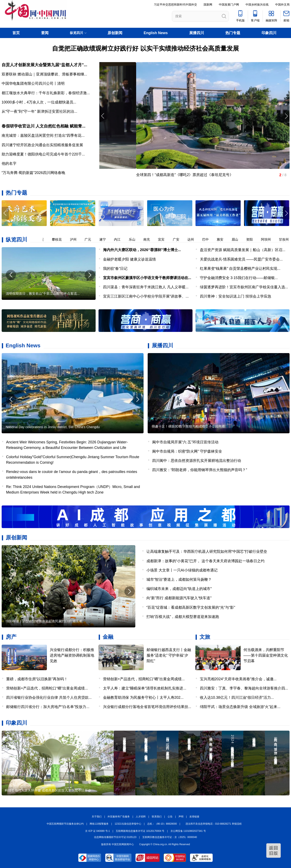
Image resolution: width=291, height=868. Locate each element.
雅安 (223, 239)
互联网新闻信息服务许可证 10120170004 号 (140, 831)
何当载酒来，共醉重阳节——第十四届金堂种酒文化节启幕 (266, 655)
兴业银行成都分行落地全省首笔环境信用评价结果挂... (147, 707)
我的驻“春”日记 (115, 269)
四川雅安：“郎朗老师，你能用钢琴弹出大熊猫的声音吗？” (200, 470)
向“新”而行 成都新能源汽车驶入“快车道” (179, 598)
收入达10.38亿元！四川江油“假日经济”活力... (237, 698)
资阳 (252, 239)
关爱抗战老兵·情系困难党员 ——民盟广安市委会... (241, 259)
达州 (193, 239)
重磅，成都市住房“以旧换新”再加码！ (37, 679)
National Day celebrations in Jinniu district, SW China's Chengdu (53, 427)
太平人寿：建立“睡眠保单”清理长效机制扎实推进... (145, 688)
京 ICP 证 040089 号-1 (97, 831)
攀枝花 (59, 239)
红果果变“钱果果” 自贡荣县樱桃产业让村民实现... (240, 269)
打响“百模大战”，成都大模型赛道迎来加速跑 (183, 617)
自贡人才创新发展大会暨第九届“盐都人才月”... (45, 65)
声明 (181, 817)
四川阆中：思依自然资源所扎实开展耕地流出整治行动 (197, 461)
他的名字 (9, 163)
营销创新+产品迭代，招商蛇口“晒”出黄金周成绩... (47, 688)
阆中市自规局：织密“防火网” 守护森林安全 (187, 451)
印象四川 (269, 33)
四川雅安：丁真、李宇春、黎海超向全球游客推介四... (244, 688)
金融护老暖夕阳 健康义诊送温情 (129, 259)
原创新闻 (115, 33)
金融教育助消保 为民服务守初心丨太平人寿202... (143, 698)
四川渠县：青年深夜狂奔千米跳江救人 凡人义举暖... (146, 287)
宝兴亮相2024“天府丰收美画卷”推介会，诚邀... (238, 679)
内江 (120, 239)
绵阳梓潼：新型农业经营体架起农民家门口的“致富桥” (45, 621)
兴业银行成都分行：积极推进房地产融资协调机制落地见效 (72, 655)
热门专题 (233, 33)
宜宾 (164, 239)
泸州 (76, 239)
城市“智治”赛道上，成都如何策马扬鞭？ (179, 579)
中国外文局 (282, 5)
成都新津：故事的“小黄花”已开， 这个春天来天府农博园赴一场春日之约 (206, 561)
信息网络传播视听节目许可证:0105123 (115, 837)
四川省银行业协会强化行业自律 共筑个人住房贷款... (49, 698)
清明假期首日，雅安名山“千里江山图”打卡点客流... (43, 294)
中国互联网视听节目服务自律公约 (65, 824)
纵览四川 (16, 240)
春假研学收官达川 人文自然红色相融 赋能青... (44, 126)
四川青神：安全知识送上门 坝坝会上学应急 (236, 296)
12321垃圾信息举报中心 (128, 824)
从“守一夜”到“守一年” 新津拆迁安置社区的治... (39, 111)
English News (156, 33)
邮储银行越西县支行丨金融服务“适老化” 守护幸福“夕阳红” (169, 655)
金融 (108, 637)
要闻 (45, 33)
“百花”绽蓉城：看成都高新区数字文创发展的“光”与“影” (191, 607)
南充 (149, 239)
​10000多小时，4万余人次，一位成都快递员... (39, 102)
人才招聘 (141, 817)
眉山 (238, 239)
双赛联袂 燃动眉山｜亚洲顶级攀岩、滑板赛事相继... (44, 74)
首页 (16, 33)
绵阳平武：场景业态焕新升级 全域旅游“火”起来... (240, 707)
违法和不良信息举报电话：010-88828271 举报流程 (214, 824)
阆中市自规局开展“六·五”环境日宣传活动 (185, 442)
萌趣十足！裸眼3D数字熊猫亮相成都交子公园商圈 (188, 426)
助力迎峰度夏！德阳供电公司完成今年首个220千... (43, 154)
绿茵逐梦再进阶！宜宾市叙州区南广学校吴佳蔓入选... (244, 287)
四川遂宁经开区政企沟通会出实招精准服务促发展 (42, 145)
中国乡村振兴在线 (257, 5)
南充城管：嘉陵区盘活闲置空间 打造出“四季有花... (43, 136)
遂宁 (105, 239)
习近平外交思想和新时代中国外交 (175, 5)
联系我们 (157, 817)
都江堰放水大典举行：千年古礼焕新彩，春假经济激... (46, 93)
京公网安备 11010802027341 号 (188, 831)
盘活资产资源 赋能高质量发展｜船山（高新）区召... (243, 250)
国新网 (208, 5)
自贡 (43, 239)
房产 (11, 637)
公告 (170, 817)
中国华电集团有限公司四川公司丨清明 (33, 83)
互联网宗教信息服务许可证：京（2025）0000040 (170, 837)
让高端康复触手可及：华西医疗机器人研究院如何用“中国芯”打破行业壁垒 (207, 552)
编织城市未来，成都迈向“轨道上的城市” (179, 589)
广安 (179, 239)
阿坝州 (269, 239)
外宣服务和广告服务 (119, 817)
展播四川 (197, 33)
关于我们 (97, 817)
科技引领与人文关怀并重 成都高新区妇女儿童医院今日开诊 (48, 790)
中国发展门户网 (229, 5)
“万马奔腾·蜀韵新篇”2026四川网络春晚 (33, 173)
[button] (286, 213)
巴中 (208, 239)
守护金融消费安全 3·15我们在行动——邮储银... (239, 278)
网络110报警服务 (99, 824)
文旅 (205, 637)
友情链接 (194, 817)
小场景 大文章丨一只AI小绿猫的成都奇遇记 (182, 570)
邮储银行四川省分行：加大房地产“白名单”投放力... (48, 707)
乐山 (135, 239)
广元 (90, 239)
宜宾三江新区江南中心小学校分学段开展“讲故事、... (146, 296)
